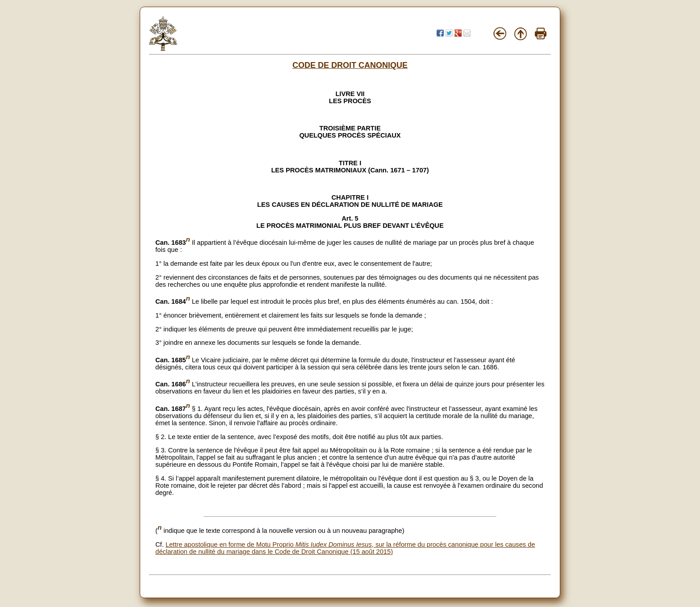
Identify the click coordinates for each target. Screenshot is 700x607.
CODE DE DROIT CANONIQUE (350, 65)
